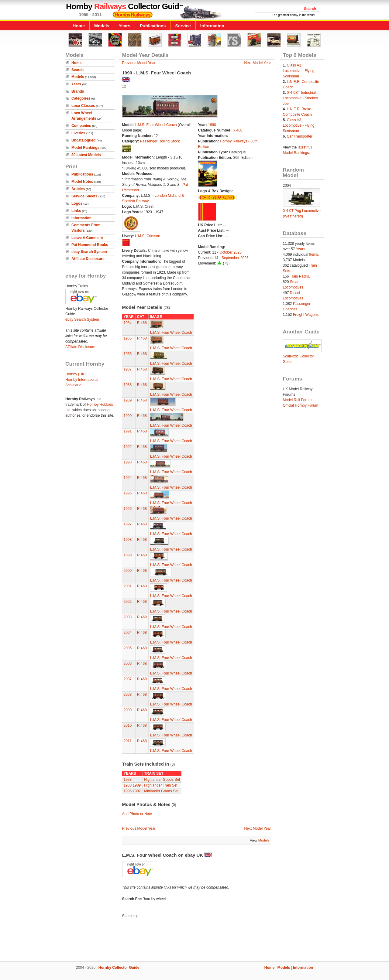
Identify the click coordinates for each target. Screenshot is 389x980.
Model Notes (82, 182)
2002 (128, 602)
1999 (128, 555)
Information (212, 26)
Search (77, 70)
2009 (128, 710)
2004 (128, 633)
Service (183, 26)
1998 (128, 540)
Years (125, 26)
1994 (128, 478)
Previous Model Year (139, 63)
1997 (128, 524)
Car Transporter (300, 136)
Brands (78, 91)
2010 (128, 726)
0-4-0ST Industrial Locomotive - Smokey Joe (300, 98)
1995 (128, 493)
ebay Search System (89, 252)
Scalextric (73, 385)
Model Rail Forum (297, 400)
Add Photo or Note (137, 814)
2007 (128, 679)
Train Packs (299, 276)
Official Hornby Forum (301, 405)
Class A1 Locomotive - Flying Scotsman (299, 71)
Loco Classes (83, 106)
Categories (81, 98)
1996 (128, 509)
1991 (128, 431)
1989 (128, 400)
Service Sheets (84, 196)
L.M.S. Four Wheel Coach (156, 125)
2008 (128, 695)
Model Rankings (85, 148)
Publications (153, 26)
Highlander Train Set (161, 785)
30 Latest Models (86, 155)
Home (79, 26)
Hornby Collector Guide (119, 968)
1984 (128, 323)
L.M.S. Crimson (148, 236)
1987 (128, 369)
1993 (128, 462)
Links (76, 211)
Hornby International (82, 380)
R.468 (238, 130)
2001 (128, 586)
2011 (128, 741)
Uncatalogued (83, 140)
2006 (128, 664)
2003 (128, 617)
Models (102, 26)
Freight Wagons (306, 315)
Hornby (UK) (76, 374)
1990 (212, 125)
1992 (128, 447)
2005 (128, 648)
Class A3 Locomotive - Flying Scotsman (299, 125)
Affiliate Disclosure (88, 259)
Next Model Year (257, 63)
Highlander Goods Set (162, 780)
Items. (314, 254)
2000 (128, 571)
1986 (128, 354)
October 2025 (231, 252)
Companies (81, 126)
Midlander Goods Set (161, 791)
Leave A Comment (87, 238)
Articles (78, 189)
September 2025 (235, 258)
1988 (128, 385)
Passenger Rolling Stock (160, 141)
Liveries (78, 133)
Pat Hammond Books (90, 245)
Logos (77, 203)
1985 (128, 338)
